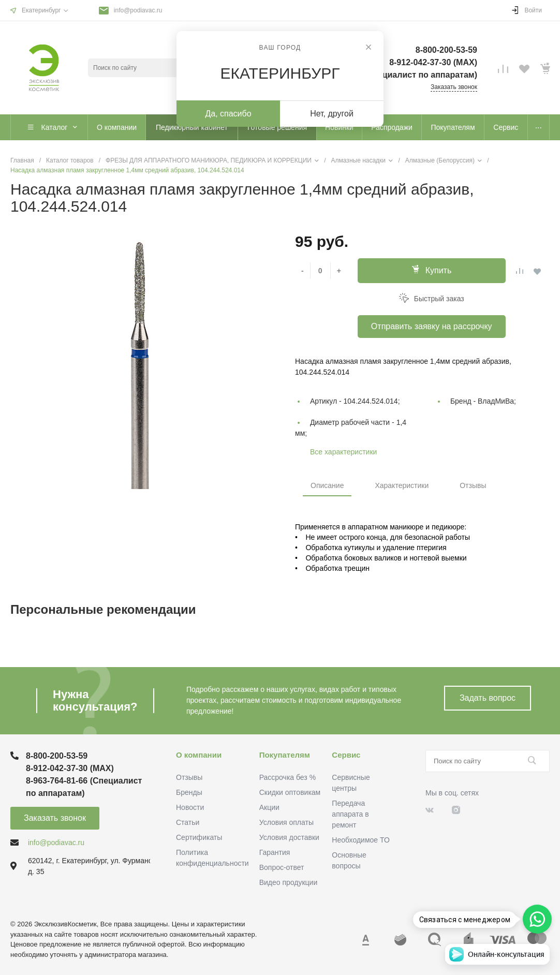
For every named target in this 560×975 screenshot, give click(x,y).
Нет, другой (332, 114)
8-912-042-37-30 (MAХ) (433, 62)
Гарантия (275, 852)
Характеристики (402, 485)
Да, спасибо (228, 114)
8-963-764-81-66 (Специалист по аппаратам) (389, 75)
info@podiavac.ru (138, 10)
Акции (269, 807)
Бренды (189, 792)
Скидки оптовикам (290, 792)
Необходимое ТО (360, 840)
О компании (199, 755)
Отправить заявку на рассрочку (432, 326)
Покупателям (285, 755)
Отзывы (473, 485)
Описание (327, 485)
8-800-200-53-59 (446, 50)
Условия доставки (289, 837)
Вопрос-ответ (282, 867)
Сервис (346, 755)
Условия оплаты (286, 822)
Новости (190, 807)
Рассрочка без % (288, 777)
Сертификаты (199, 837)
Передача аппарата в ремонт (350, 814)
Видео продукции (289, 882)
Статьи (188, 822)
